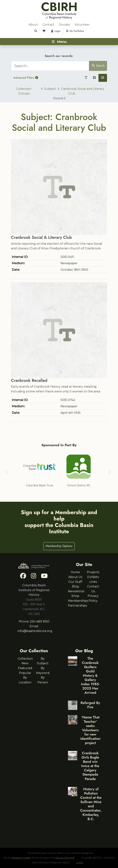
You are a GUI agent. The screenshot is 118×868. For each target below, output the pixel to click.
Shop (75, 596)
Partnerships (77, 606)
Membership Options (59, 546)
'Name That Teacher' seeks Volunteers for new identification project (90, 730)
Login (56, 31)
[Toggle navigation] (59, 42)
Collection (25, 659)
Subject (50, 89)
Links (93, 582)
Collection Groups (24, 91)
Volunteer (82, 25)
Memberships (78, 601)
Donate (64, 25)
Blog (75, 586)
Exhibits (93, 577)
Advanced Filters (26, 78)
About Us (75, 577)
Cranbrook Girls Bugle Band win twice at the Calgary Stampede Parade (90, 766)
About (33, 25)
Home (75, 572)
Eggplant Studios (21, 858)
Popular (25, 673)
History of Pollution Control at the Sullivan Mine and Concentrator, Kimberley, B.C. (91, 804)
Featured (25, 668)
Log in (80, 863)
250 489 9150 (40, 621)
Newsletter (76, 591)
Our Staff (75, 582)
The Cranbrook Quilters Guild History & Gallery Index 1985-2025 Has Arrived (90, 675)
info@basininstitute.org (35, 631)
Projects (93, 572)
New (25, 663)
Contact (48, 25)
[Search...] (50, 66)
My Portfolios (75, 31)
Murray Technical (65, 858)
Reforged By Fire (90, 705)
